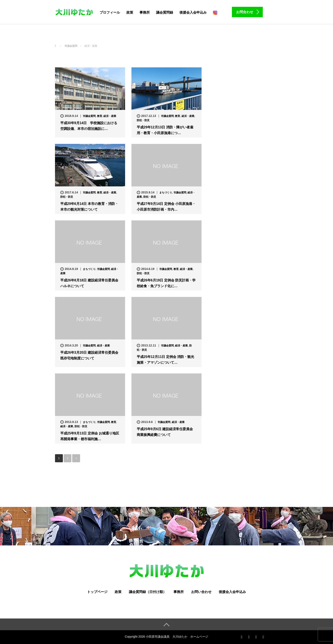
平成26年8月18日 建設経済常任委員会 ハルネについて (89, 283)
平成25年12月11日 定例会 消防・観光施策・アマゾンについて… (165, 360)
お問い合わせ (201, 592)
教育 (100, 116)
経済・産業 (110, 116)
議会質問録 (165, 12)
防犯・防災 (143, 120)
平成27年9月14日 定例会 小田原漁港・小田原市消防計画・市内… (166, 207)
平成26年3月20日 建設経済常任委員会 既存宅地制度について (89, 355)
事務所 (145, 12)
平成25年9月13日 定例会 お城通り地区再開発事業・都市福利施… (90, 436)
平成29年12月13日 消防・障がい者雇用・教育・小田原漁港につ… (165, 130)
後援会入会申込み (193, 12)
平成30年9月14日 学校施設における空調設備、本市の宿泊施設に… (89, 126)
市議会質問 (89, 116)
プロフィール (110, 12)
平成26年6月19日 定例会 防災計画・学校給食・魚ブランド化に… (166, 283)
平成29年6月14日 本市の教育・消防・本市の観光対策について (89, 207)
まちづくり (166, 193)
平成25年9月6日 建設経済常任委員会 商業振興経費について (165, 432)
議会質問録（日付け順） (148, 592)
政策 (130, 12)
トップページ (97, 592)
